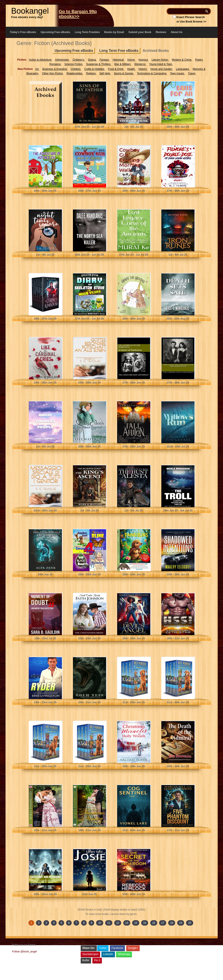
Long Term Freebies (87, 32)
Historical (119, 60)
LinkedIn (108, 954)
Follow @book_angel (25, 952)
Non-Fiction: (26, 69)
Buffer (86, 960)
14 (136, 923)
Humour (144, 60)
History (143, 69)
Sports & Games (124, 73)
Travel (192, 73)
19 (181, 923)
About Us (176, 32)
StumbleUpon (91, 954)
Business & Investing (55, 69)
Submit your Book (140, 32)
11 (109, 923)
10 (100, 923)
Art (37, 69)
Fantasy (105, 60)
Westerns (140, 64)
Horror (131, 60)
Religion (91, 73)
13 (127, 923)
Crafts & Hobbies (95, 69)
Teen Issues (177, 73)
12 (118, 923)
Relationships (75, 73)
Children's (79, 60)
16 (154, 923)
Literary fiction (160, 60)
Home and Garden (162, 69)
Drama (92, 60)
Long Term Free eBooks (119, 51)
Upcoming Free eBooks (55, 32)
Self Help (105, 73)
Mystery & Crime (182, 60)
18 (172, 923)
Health (131, 69)
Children (76, 69)
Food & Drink (116, 69)
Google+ (133, 948)
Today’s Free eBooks (23, 32)
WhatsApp (124, 954)
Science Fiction (74, 64)
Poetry (199, 60)
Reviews (161, 32)
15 (145, 923)
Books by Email (114, 32)
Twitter (103, 948)
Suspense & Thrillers (99, 64)
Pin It (97, 960)
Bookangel (30, 11)
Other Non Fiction (53, 73)
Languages (183, 69)
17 (163, 923)
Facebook (117, 948)
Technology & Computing (152, 73)
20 (190, 923)
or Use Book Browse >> (192, 22)
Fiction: (22, 60)
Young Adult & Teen (161, 64)
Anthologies (62, 60)
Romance (56, 64)
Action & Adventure (41, 60)
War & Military (123, 64)
